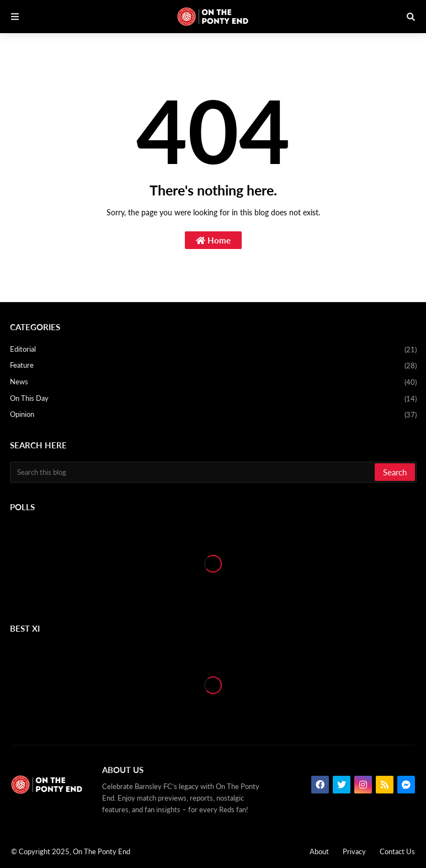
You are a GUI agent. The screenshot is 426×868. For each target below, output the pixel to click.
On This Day (213, 399)
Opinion (213, 415)
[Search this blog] (193, 472)
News (213, 383)
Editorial (213, 350)
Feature (213, 366)
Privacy (354, 851)
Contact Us (397, 851)
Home (213, 240)
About (319, 851)
